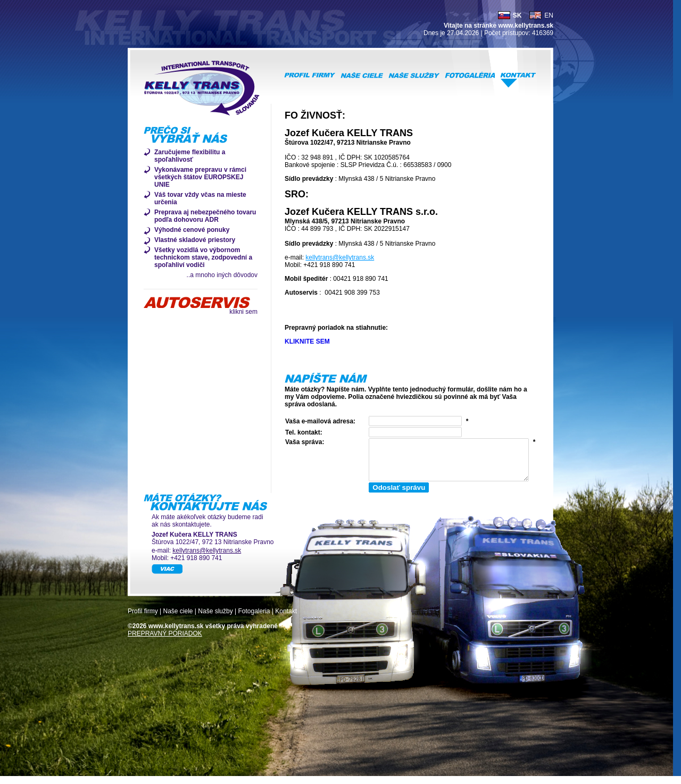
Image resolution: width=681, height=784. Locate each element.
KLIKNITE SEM (307, 341)
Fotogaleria (254, 619)
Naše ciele (178, 619)
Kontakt (286, 619)
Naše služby (215, 619)
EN (549, 15)
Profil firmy (143, 619)
